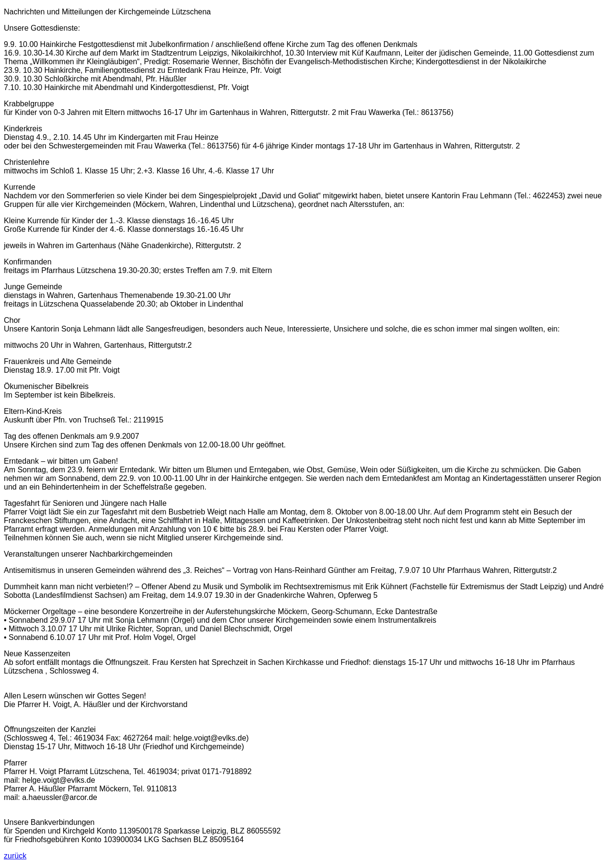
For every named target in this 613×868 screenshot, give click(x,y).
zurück (15, 856)
